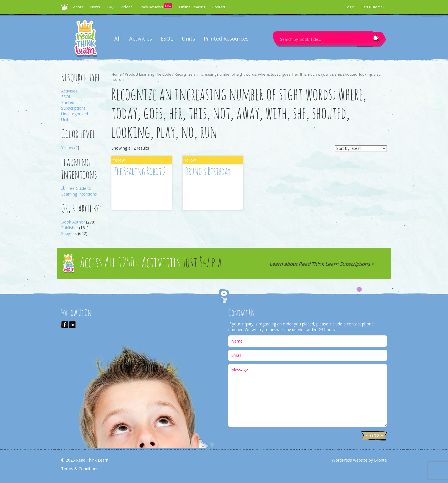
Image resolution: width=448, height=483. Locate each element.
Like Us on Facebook (65, 325)
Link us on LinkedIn (72, 325)
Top (224, 297)
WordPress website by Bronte (359, 460)
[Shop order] (361, 149)
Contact (219, 7)
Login (350, 7)
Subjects (69, 233)
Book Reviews (156, 6)
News (95, 7)
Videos (127, 7)
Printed (68, 102)
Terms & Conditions (80, 469)
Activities (141, 39)
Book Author (73, 222)
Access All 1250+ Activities (152, 263)
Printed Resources (226, 39)
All (117, 39)
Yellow (67, 147)
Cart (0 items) (372, 7)
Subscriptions (73, 108)
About (78, 7)
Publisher (70, 228)
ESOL (167, 39)
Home (117, 74)
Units (188, 39)
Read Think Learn (65, 9)
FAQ (110, 7)
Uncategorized (75, 114)
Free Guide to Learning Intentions (79, 191)
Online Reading (192, 7)
